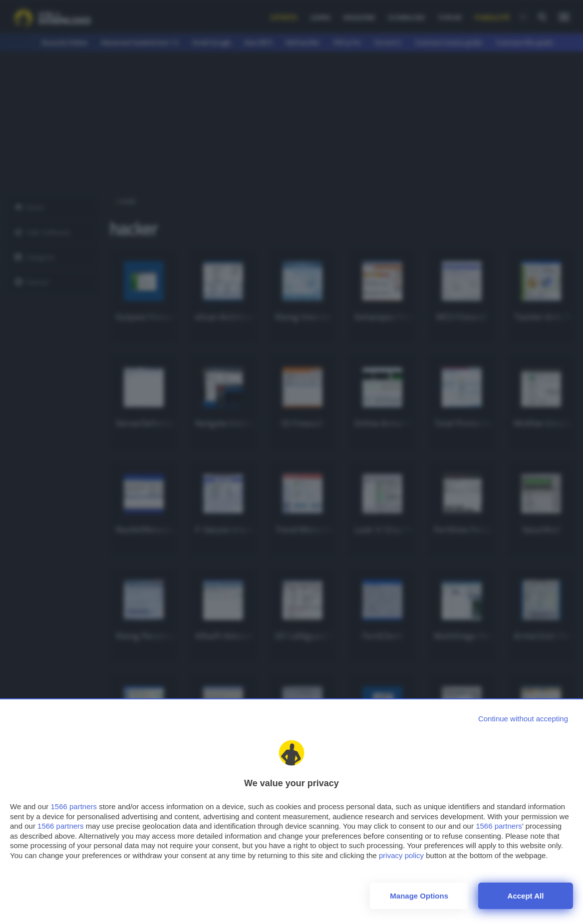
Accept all (526, 896)
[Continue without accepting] (523, 719)
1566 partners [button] (74, 806)
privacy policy (401, 855)
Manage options (419, 896)
